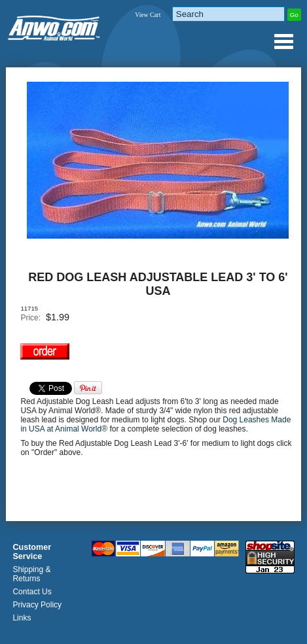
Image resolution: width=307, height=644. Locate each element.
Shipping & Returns (31, 574)
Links (22, 618)
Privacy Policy (37, 605)
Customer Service (32, 552)
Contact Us (32, 592)
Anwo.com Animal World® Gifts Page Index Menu (283, 41)
